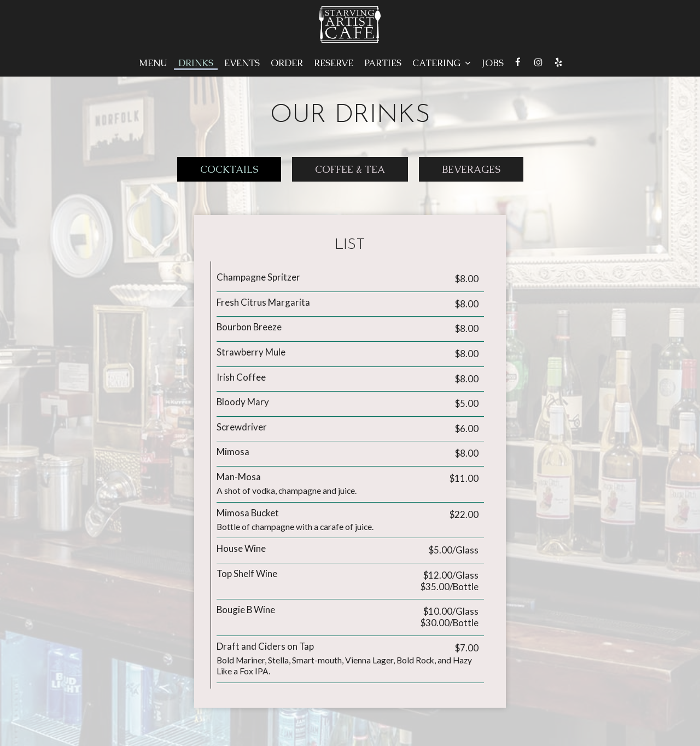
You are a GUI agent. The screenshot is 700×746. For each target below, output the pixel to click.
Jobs (493, 63)
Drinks (196, 63)
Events (242, 63)
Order (287, 63)
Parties (383, 63)
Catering (442, 63)
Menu (153, 63)
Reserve (334, 63)
